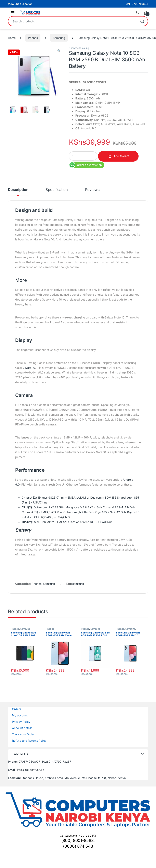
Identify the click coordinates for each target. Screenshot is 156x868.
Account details (22, 728)
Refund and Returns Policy (29, 741)
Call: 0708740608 (137, 4)
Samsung (59, 38)
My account (20, 715)
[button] (59, 51)
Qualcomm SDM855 (103, 497)
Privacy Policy (21, 722)
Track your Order (23, 734)
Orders (16, 709)
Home (12, 38)
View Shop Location (20, 4)
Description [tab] (18, 190)
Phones (33, 38)
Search (142, 21)
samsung (78, 584)
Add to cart (121, 156)
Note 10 (30, 368)
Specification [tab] (57, 190)
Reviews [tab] (92, 190)
